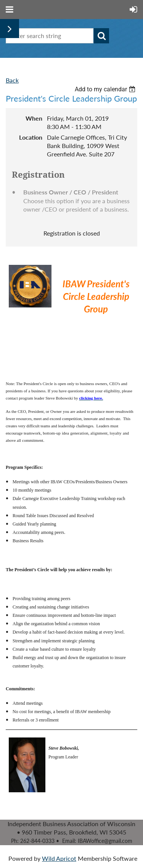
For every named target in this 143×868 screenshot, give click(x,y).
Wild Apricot (59, 858)
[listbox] (106, 89)
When (34, 118)
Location (31, 137)
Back (12, 80)
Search (101, 36)
